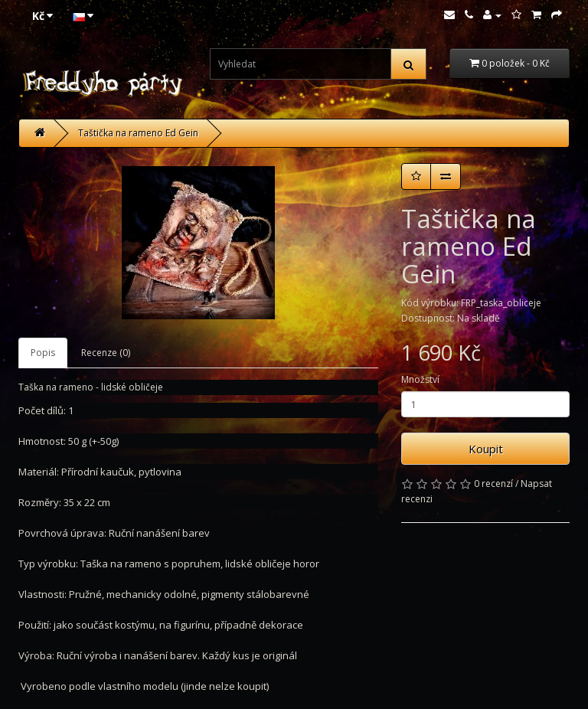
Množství (420, 379)
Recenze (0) (106, 353)
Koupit (486, 449)
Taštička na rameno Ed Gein (138, 133)
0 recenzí (493, 484)
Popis (43, 353)
